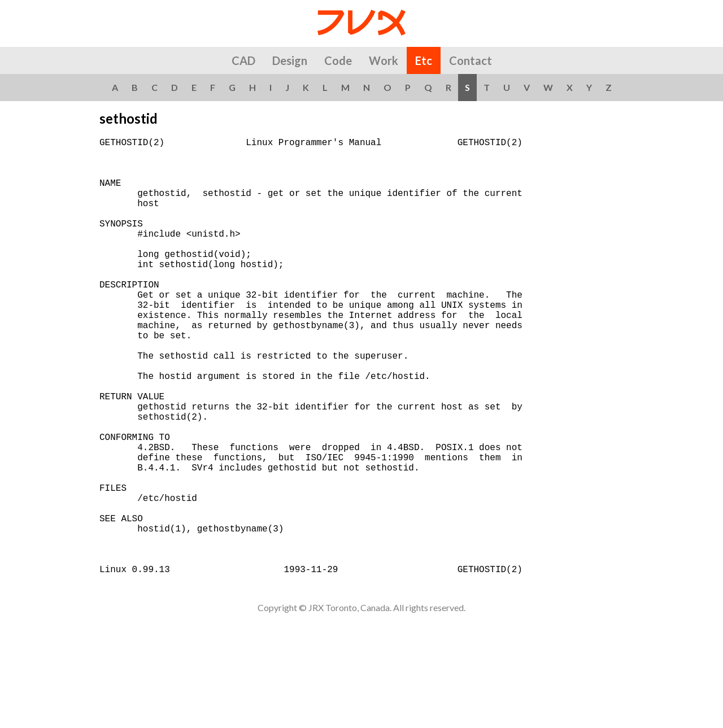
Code (338, 60)
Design (290, 60)
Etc (424, 60)
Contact (471, 60)
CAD (243, 60)
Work (384, 60)
